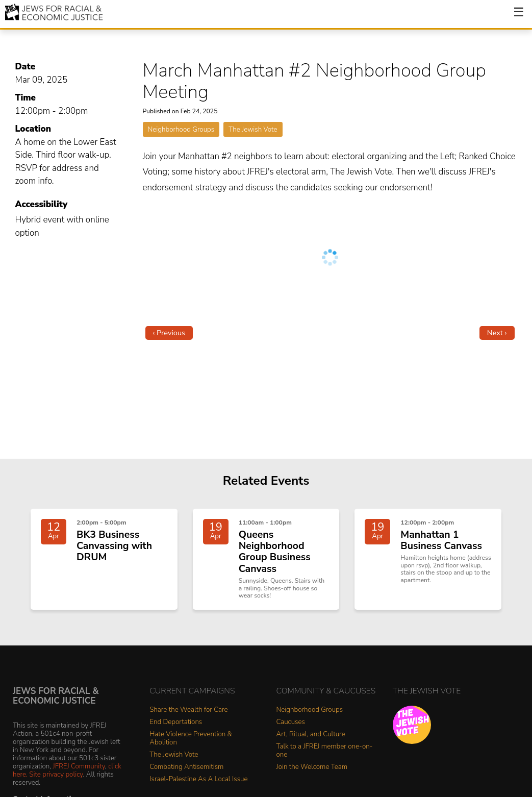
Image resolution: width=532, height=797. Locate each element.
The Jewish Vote (253, 129)
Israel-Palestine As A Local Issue (198, 779)
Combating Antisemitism (186, 767)
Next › (497, 333)
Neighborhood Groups (181, 129)
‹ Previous (169, 333)
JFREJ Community (79, 766)
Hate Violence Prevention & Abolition (191, 739)
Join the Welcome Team (312, 767)
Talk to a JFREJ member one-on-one (325, 751)
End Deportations (176, 722)
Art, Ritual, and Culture (311, 734)
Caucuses (291, 722)
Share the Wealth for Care (188, 710)
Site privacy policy (56, 774)
